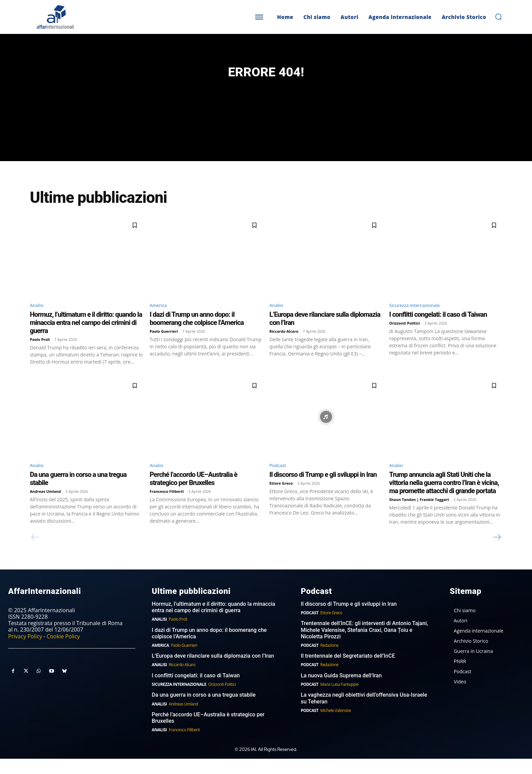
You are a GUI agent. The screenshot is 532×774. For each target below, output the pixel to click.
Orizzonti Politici (404, 337)
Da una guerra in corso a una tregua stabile (204, 710)
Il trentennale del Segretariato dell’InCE (348, 671)
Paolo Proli (40, 353)
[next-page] (497, 552)
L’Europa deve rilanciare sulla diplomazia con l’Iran (213, 671)
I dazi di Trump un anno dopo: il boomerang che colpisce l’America (197, 332)
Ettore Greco (281, 498)
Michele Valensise (336, 725)
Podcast (279, 480)
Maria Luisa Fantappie (339, 699)
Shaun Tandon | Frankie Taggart (419, 514)
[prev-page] (35, 552)
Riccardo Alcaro (284, 345)
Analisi (38, 318)
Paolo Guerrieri (164, 345)
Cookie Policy (63, 651)
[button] (498, 17)
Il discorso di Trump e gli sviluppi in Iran (323, 489)
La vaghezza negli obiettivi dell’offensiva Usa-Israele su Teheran (364, 713)
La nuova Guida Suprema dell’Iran (341, 690)
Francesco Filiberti (167, 506)
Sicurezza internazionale (420, 318)
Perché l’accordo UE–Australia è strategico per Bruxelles (193, 494)
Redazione (329, 660)
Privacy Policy (25, 651)
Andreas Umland (45, 506)
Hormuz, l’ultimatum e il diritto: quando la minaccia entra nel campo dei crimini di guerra (86, 336)
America (160, 318)
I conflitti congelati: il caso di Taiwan (438, 328)
